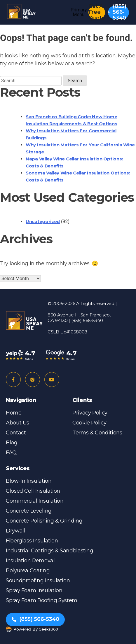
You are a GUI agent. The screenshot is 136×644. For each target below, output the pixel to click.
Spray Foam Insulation (34, 590)
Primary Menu (79, 12)
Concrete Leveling (29, 511)
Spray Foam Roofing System (42, 600)
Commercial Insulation (35, 501)
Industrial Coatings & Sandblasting (50, 551)
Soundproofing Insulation (38, 580)
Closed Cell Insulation (33, 491)
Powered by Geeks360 (32, 629)
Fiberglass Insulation (32, 541)
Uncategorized (43, 221)
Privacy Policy (90, 413)
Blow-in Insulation (29, 481)
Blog (12, 443)
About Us (18, 423)
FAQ (11, 453)
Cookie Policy (89, 423)
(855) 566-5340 (117, 12)
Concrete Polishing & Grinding (44, 521)
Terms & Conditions (97, 433)
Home (14, 413)
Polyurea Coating (28, 571)
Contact (16, 433)
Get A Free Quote (97, 12)
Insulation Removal (30, 561)
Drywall (15, 531)
